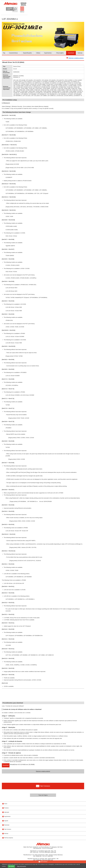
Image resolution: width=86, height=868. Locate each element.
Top (4, 53)
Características (13, 53)
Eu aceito (11, 866)
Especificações (27, 53)
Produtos (6, 808)
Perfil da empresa (9, 838)
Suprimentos (48, 53)
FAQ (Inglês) (60, 53)
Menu (22, 9)
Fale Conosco (8, 829)
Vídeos (38, 53)
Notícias (80, 53)
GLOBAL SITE (10, 9)
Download (71, 53)
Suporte (6, 821)
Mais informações (22, 866)
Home (6, 804)
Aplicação (7, 812)
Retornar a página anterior (76, 58)
